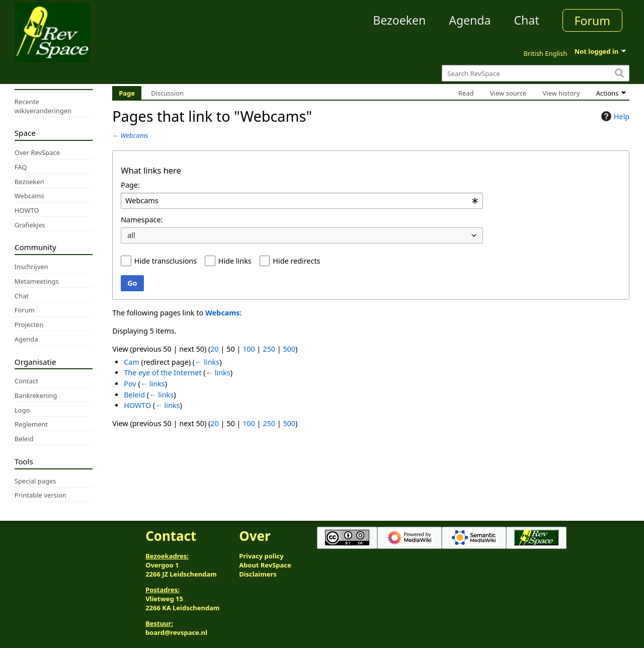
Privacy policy (261, 556)
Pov (130, 384)
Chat (526, 20)
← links (207, 362)
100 (249, 349)
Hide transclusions (166, 261)
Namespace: (142, 220)
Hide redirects (296, 261)
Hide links (235, 261)
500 (289, 349)
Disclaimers (258, 574)
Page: (130, 185)
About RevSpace (265, 565)
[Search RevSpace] (536, 73)
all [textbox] (131, 235)
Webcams (135, 135)
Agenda (470, 20)
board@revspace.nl (176, 632)
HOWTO (137, 405)
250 (269, 349)
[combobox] (302, 201)
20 (214, 349)
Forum (592, 21)
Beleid (134, 395)
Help (614, 116)
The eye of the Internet (163, 373)
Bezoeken (399, 20)
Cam (132, 362)
